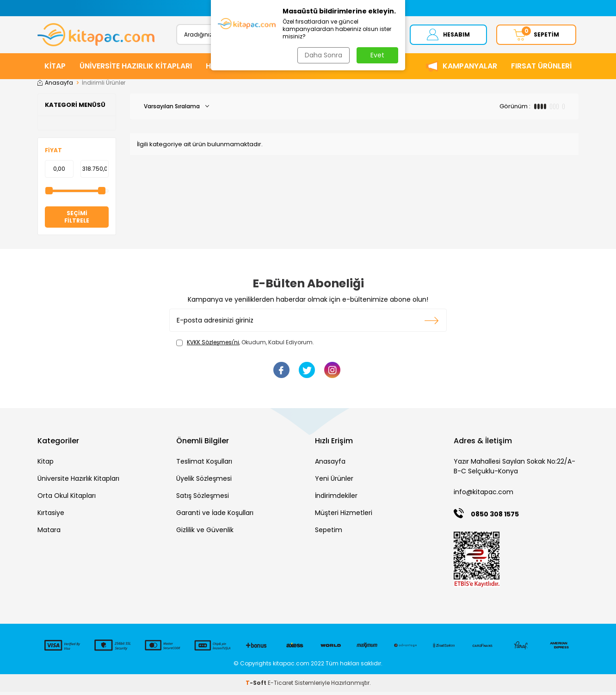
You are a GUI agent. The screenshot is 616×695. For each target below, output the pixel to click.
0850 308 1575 (495, 517)
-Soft (257, 686)
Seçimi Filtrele (77, 220)
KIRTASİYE (316, 69)
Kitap (46, 465)
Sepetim (329, 533)
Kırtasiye (51, 516)
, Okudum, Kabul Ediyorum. (245, 346)
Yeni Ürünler (334, 482)
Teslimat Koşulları (204, 465)
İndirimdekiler (336, 499)
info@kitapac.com (484, 495)
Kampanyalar (470, 69)
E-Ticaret (280, 686)
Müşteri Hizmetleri (344, 516)
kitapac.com (291, 667)
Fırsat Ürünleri (541, 69)
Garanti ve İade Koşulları (215, 516)
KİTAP (55, 69)
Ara (376, 36)
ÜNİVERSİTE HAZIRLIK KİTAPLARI (136, 69)
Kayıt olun (432, 323)
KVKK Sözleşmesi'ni (213, 345)
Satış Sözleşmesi (203, 499)
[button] (217, 8)
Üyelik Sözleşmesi (204, 482)
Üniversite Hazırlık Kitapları (78, 482)
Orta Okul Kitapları (67, 499)
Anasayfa (55, 86)
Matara (49, 533)
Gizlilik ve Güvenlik (205, 533)
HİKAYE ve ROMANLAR (245, 69)
